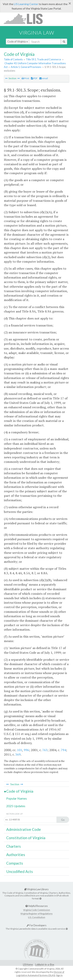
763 (45, 750)
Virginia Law (37, 33)
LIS (25, 19)
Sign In (59, 975)
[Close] (70, 3)
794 (63, 750)
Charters (14, 846)
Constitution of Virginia (26, 838)
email (44, 78)
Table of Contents (13, 59)
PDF (34, 78)
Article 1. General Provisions (26, 67)
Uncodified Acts (20, 871)
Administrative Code (24, 829)
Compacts (15, 863)
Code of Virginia (18, 42)
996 (26, 750)
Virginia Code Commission (37, 910)
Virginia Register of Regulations (36, 914)
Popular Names (17, 798)
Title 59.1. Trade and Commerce (44, 59)
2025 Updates (16, 806)
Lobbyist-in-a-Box (45, 965)
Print (25, 78)
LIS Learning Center (26, 4)
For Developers (36, 925)
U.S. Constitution (37, 917)
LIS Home (28, 965)
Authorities (16, 855)
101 (20, 750)
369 (18, 754)
